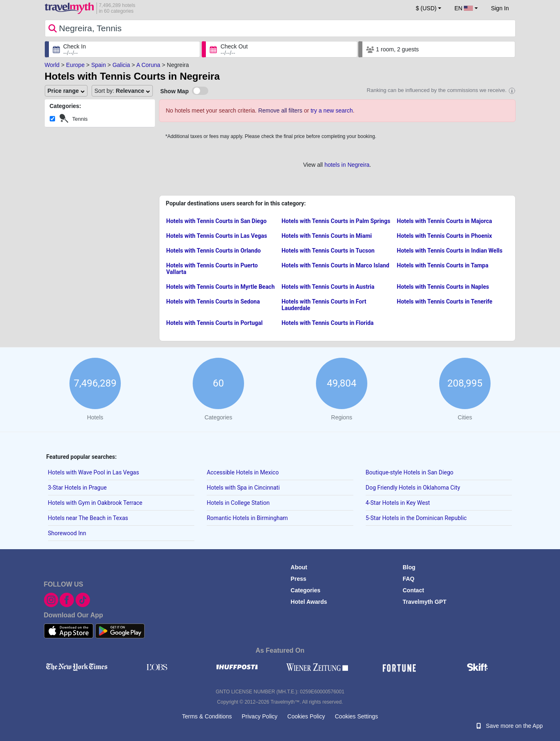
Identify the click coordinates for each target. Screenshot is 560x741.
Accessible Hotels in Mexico (243, 472)
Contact (413, 590)
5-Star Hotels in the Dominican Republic (416, 518)
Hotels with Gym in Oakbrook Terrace (95, 503)
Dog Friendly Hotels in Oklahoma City (413, 488)
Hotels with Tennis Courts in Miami (327, 236)
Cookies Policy (306, 716)
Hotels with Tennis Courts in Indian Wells (450, 251)
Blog (409, 567)
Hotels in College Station (238, 503)
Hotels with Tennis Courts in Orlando (214, 251)
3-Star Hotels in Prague (77, 488)
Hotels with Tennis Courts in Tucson (328, 251)
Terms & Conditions (207, 716)
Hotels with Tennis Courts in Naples (443, 287)
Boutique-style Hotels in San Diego (410, 472)
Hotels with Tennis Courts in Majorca (445, 221)
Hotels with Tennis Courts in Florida (327, 323)
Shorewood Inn (67, 533)
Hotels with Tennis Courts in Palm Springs (336, 221)
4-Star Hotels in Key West (398, 503)
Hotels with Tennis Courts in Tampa (443, 265)
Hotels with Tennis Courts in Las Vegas (217, 236)
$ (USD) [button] (426, 8)
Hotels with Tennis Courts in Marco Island (335, 265)
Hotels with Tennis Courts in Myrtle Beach (221, 287)
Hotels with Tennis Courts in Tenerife (445, 301)
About (299, 567)
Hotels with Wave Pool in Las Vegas (94, 472)
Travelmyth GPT (425, 602)
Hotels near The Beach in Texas (88, 518)
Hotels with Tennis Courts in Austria (328, 287)
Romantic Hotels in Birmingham (247, 518)
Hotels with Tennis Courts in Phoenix (445, 236)
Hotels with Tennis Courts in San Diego (217, 221)
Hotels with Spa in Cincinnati (243, 488)
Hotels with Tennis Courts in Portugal (215, 323)
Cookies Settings (356, 716)
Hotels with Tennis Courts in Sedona (213, 301)
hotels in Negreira (347, 165)
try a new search (332, 110)
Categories (305, 590)
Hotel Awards (309, 602)
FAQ (409, 579)
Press (298, 579)
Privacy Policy (259, 716)
